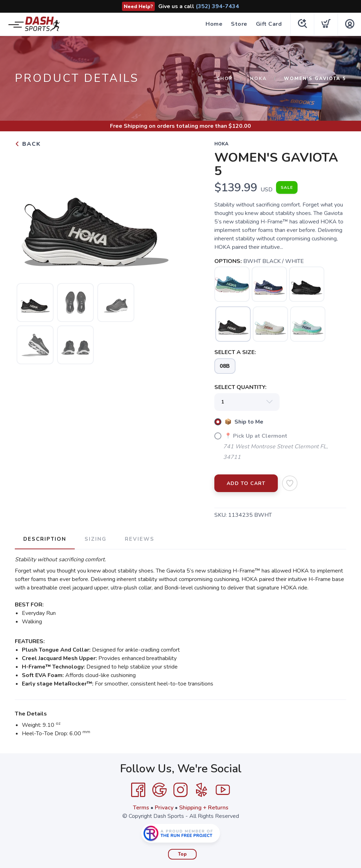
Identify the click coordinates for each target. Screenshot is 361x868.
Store (239, 24)
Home (214, 24)
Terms (141, 808)
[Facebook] (138, 790)
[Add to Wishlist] (290, 483)
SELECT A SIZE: (235, 352)
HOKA (258, 79)
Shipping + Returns (204, 808)
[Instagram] (180, 790)
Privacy (164, 808)
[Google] (159, 790)
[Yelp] (202, 790)
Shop (225, 79)
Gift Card (269, 24)
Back (28, 144)
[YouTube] (223, 790)
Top (182, 854)
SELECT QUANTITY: (240, 387)
